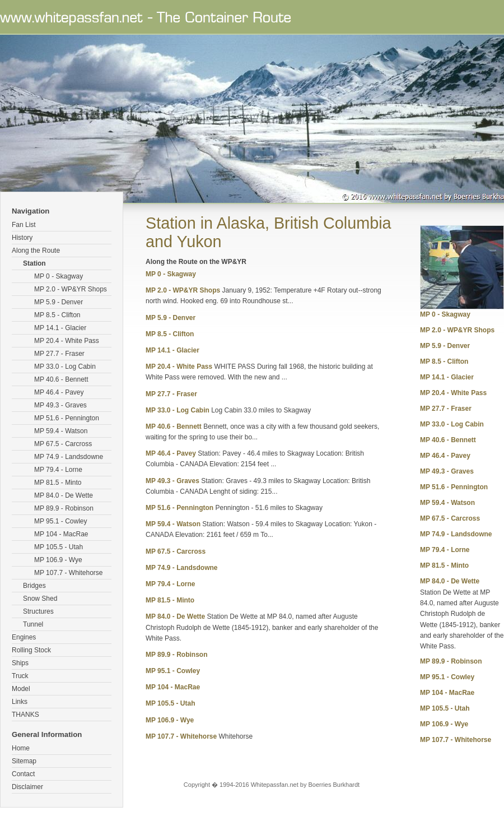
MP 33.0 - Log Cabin (65, 367)
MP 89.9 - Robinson (64, 508)
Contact (23, 774)
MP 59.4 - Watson (61, 431)
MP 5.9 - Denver (59, 302)
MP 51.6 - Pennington (67, 418)
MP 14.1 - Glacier (60, 328)
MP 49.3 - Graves (60, 405)
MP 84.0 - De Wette (64, 495)
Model (21, 689)
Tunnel (33, 624)
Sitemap (24, 761)
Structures (38, 611)
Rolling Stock (31, 650)
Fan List (24, 225)
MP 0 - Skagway (59, 276)
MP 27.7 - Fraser (59, 354)
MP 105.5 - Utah (59, 547)
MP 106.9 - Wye (58, 560)
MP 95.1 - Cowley (60, 521)
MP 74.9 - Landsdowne (69, 457)
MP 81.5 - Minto (58, 483)
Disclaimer (27, 787)
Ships (20, 663)
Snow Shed (40, 599)
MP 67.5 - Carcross (63, 444)
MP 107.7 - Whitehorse (69, 573)
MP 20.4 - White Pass (67, 341)
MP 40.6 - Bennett (61, 379)
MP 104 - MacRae (61, 534)
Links (20, 702)
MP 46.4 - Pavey (59, 392)
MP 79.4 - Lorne (58, 470)
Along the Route (36, 251)
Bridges (34, 586)
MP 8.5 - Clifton (57, 315)
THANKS (25, 715)
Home (21, 748)
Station (34, 263)
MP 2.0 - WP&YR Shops (71, 289)
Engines (24, 637)
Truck (20, 676)
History (22, 238)
